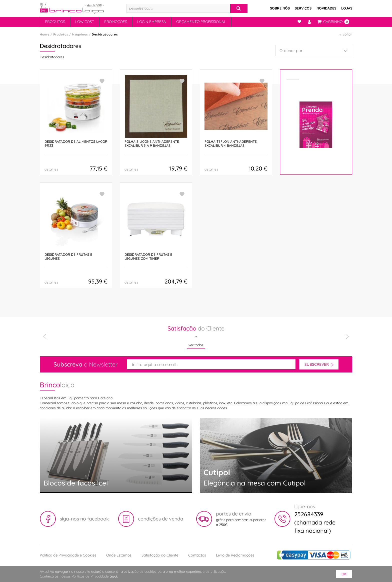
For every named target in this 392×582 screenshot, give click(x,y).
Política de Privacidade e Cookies (68, 555)
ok (344, 574)
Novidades (326, 8)
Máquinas (80, 34)
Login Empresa (152, 22)
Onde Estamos (119, 555)
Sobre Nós (280, 8)
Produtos (55, 22)
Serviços (303, 8)
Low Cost (85, 22)
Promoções (116, 22)
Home (45, 34)
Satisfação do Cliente (160, 555)
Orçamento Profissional (201, 22)
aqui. (114, 576)
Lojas (347, 8)
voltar (347, 34)
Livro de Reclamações (235, 555)
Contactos (197, 555)
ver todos (196, 345)
